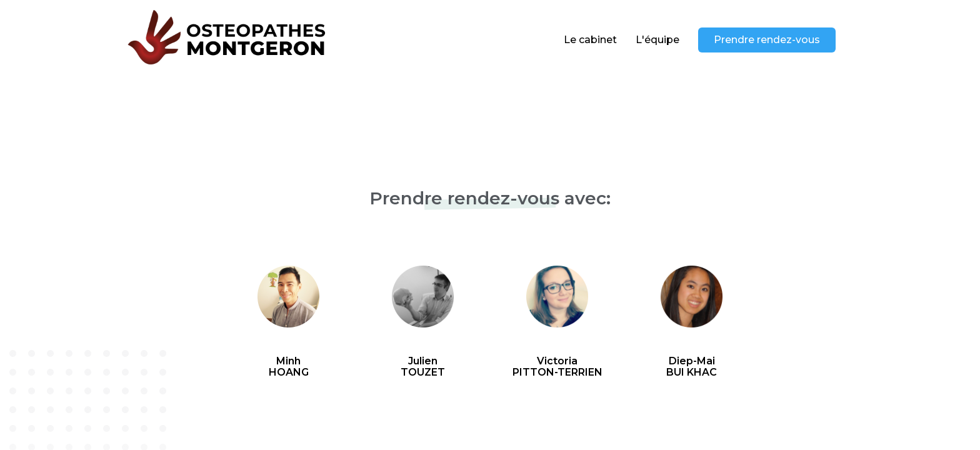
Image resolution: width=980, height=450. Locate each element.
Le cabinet (590, 40)
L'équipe (657, 40)
